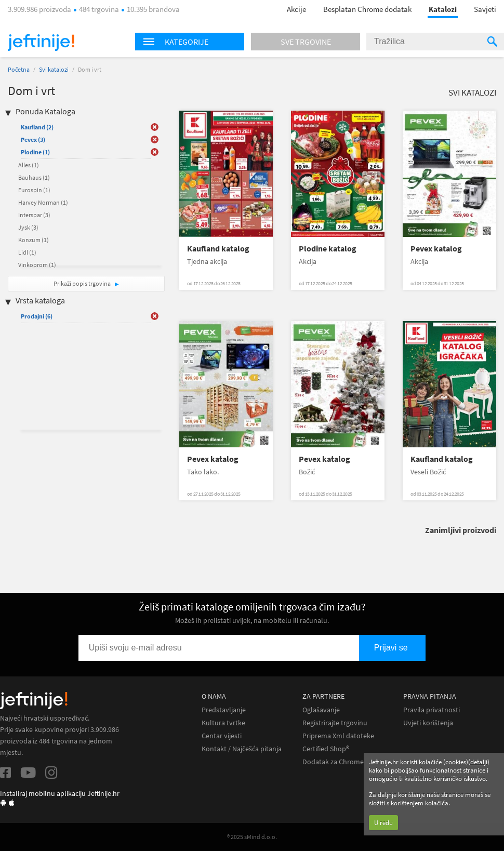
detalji (479, 762)
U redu (383, 823)
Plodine (35, 152)
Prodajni (37, 316)
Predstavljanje (224, 710)
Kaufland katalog (218, 249)
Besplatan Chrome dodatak (367, 9)
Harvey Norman (43, 202)
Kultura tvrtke (223, 723)
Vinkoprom (37, 265)
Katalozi (443, 9)
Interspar (34, 215)
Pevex (33, 139)
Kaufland (37, 127)
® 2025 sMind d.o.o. (252, 837)
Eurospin (34, 190)
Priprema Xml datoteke (338, 736)
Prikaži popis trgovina (83, 283)
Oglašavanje (321, 710)
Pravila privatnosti (432, 710)
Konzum (34, 240)
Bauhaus (34, 177)
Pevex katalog (436, 249)
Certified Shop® (326, 749)
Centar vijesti (222, 736)
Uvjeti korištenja (428, 723)
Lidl (27, 252)
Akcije (296, 9)
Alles (29, 165)
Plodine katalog (328, 249)
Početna (19, 69)
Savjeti (485, 9)
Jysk (28, 227)
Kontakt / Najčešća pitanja (242, 749)
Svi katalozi (54, 69)
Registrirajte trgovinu (335, 723)
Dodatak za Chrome (333, 762)
